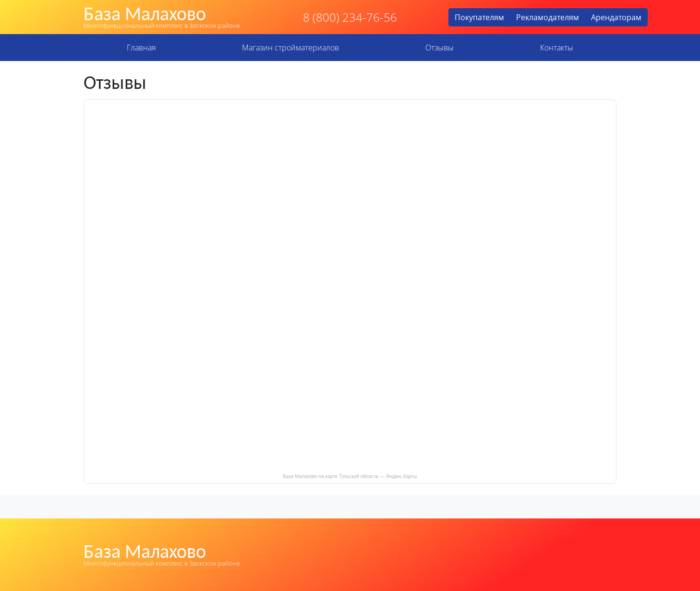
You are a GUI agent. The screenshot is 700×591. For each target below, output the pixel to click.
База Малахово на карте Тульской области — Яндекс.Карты (350, 476)
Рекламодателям (548, 17)
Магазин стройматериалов (290, 48)
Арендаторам (616, 17)
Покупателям (479, 17)
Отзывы (440, 48)
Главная (141, 48)
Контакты (557, 48)
